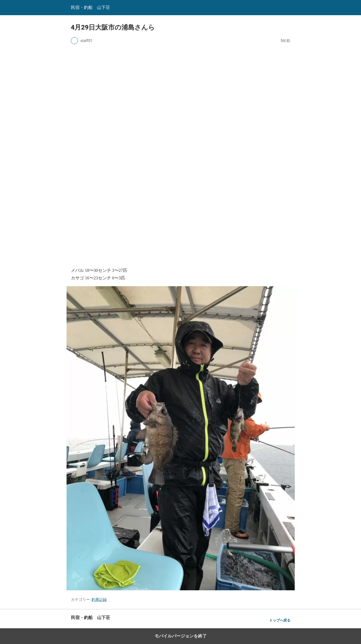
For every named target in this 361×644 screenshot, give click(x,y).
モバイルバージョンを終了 (181, 636)
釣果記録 (99, 600)
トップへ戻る (280, 620)
